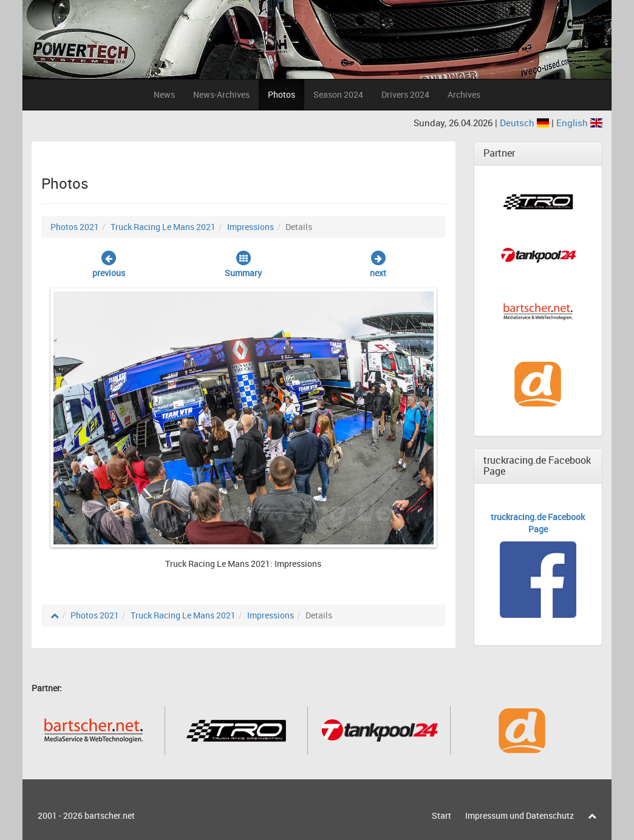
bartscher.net (110, 815)
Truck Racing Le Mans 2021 (163, 227)
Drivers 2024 (405, 94)
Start (441, 815)
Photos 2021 (75, 227)
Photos (281, 94)
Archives (464, 94)
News (164, 94)
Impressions (251, 227)
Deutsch (526, 123)
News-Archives (221, 94)
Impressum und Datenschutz (520, 815)
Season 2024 (338, 94)
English (579, 123)
